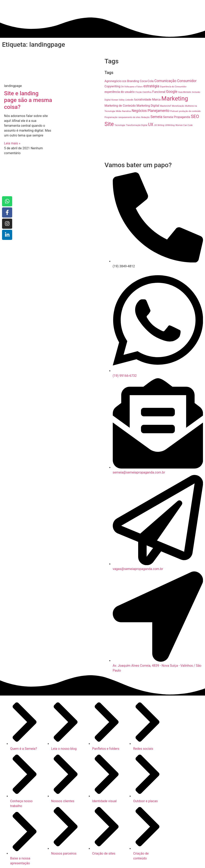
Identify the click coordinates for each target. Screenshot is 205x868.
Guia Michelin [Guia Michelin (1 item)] (185, 92)
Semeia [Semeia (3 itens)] (156, 117)
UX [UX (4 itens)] (151, 125)
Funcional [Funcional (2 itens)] (159, 92)
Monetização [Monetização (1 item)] (178, 106)
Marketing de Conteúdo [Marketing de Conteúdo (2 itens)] (120, 106)
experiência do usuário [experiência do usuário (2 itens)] (120, 92)
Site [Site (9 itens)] (109, 124)
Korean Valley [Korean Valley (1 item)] (118, 100)
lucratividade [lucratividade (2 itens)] (143, 100)
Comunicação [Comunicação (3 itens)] (165, 81)
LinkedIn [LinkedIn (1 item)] (129, 100)
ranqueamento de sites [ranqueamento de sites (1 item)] (129, 117)
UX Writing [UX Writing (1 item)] (159, 125)
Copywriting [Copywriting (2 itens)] (113, 86)
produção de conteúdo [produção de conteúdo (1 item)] (190, 111)
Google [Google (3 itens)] (172, 92)
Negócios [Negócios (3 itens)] (139, 111)
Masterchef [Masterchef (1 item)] (165, 106)
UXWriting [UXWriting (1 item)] (170, 125)
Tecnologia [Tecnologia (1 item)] (120, 125)
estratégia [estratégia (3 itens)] (151, 86)
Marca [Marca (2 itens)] (156, 100)
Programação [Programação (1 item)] (111, 117)
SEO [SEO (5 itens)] (195, 116)
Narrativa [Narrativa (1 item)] (126, 111)
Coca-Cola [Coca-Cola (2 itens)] (147, 81)
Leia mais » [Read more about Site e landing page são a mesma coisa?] (12, 143)
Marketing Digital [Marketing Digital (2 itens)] (148, 106)
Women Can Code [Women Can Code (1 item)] (184, 125)
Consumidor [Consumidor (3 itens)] (187, 81)
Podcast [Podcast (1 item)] (174, 111)
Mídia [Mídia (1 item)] (119, 111)
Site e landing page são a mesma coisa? (28, 100)
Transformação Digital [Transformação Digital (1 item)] (137, 125)
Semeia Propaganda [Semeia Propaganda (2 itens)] (177, 117)
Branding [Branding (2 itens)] (133, 81)
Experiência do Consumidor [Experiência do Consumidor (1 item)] (173, 87)
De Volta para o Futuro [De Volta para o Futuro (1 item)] (132, 87)
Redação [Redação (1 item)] (145, 117)
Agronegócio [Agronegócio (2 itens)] (113, 81)
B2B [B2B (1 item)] (124, 81)
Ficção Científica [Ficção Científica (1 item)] (144, 92)
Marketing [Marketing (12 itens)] (175, 99)
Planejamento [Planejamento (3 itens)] (158, 111)
